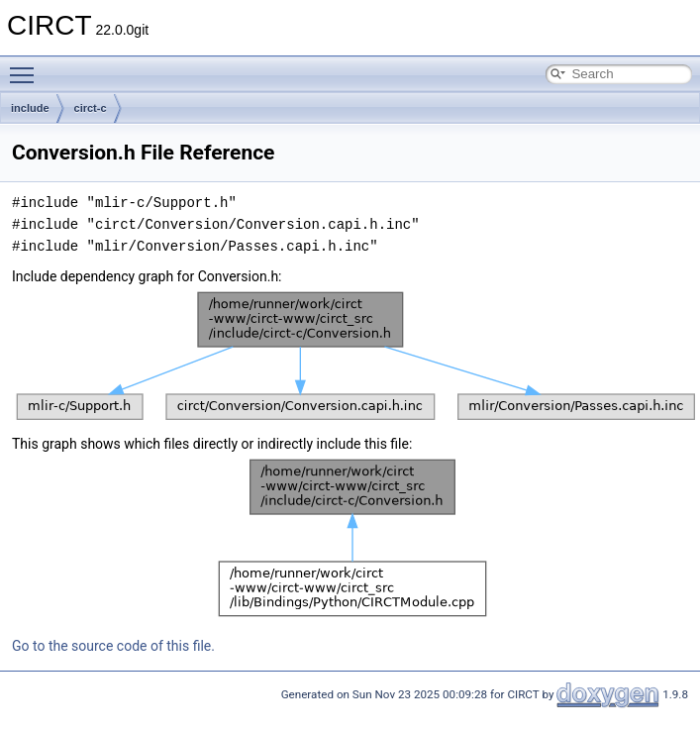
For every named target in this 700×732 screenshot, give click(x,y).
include (30, 108)
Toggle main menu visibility (27, 66)
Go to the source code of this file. (113, 646)
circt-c (91, 108)
